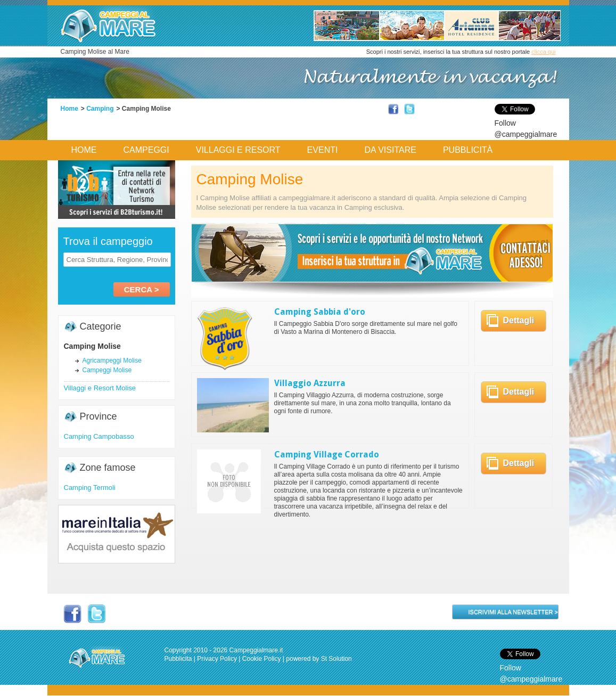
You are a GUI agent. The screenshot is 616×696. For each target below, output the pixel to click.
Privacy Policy (217, 659)
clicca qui (543, 52)
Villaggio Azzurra (310, 383)
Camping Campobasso (99, 436)
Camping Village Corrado (327, 455)
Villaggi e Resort (238, 150)
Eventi (323, 150)
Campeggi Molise (107, 370)
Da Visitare (390, 150)
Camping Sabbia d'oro (320, 312)
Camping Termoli (90, 488)
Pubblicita (178, 659)
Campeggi (146, 150)
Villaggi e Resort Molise (100, 388)
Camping (100, 109)
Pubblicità (468, 150)
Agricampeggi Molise (112, 361)
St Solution (336, 659)
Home (69, 109)
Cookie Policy (262, 659)
